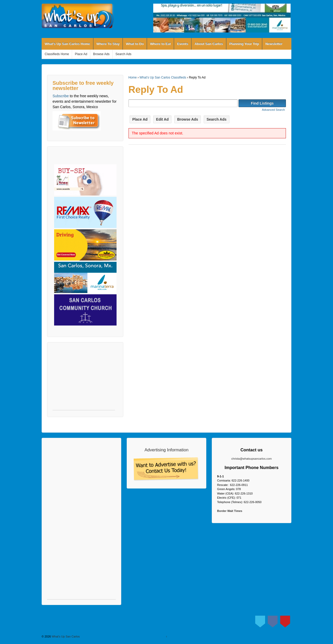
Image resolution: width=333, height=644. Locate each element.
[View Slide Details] (222, 18)
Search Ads (123, 54)
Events (183, 44)
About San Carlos (209, 44)
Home (133, 77)
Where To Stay (108, 44)
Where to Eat (160, 44)
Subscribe (61, 96)
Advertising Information (167, 450)
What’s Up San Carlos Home (67, 44)
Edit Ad (162, 119)
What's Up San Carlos (65, 636)
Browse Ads (101, 54)
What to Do (135, 44)
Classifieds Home (57, 54)
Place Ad (81, 54)
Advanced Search (273, 110)
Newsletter (274, 44)
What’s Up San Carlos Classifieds (163, 77)
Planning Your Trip (244, 44)
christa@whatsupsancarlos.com (251, 459)
